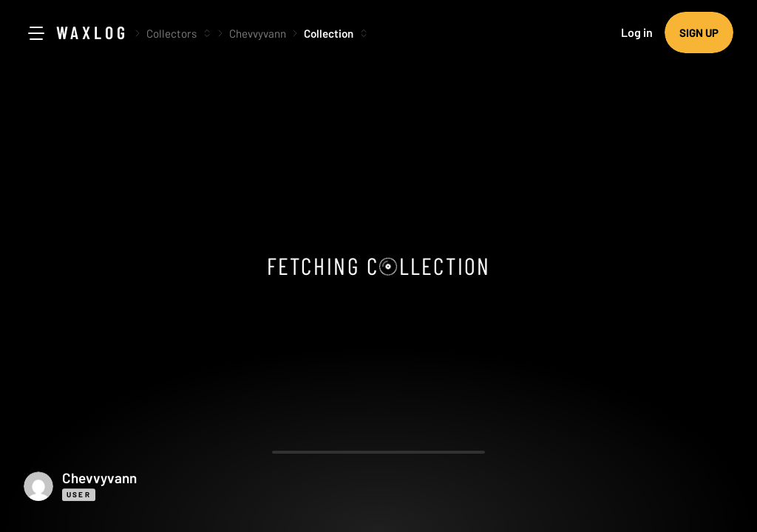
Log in (637, 32)
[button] (149, 486)
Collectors (172, 33)
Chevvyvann (258, 33)
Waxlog (92, 32)
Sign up (699, 33)
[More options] (207, 33)
